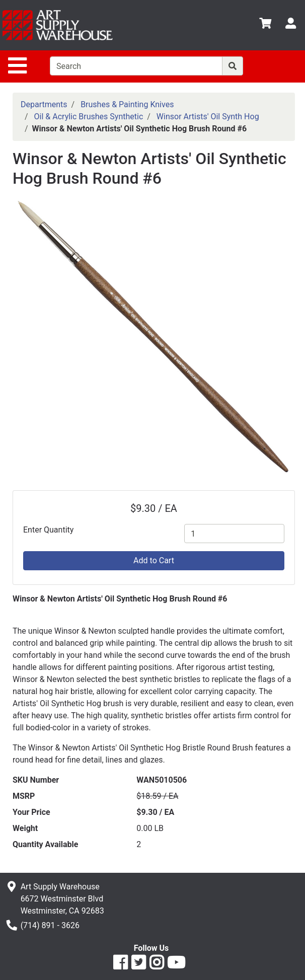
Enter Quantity (48, 530)
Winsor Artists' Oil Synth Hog (208, 117)
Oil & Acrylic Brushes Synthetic (89, 117)
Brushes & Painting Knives (127, 104)
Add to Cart (154, 560)
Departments (44, 104)
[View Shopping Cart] (265, 25)
